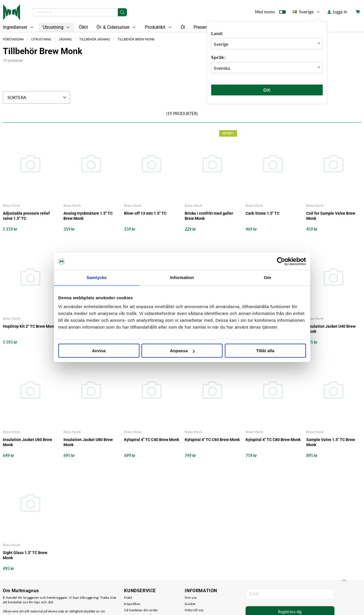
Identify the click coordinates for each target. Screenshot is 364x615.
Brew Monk (12, 205)
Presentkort (205, 27)
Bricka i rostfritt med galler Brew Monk (209, 216)
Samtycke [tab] (97, 277)
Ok (267, 90)
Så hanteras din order (141, 610)
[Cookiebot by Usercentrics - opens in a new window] (281, 261)
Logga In (337, 12)
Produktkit (159, 27)
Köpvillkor (132, 604)
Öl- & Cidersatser (117, 27)
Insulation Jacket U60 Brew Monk (27, 442)
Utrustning (57, 27)
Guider (190, 604)
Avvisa (99, 351)
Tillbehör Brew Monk (136, 39)
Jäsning (65, 39)
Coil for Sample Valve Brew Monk (331, 216)
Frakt (128, 597)
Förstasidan (13, 39)
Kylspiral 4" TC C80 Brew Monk (273, 440)
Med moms (270, 13)
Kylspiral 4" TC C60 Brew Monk (212, 440)
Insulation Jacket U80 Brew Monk (88, 442)
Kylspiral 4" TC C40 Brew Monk (152, 440)
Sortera (37, 97)
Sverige (307, 12)
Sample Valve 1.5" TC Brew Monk (331, 442)
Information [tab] (182, 277)
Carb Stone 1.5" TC (263, 213)
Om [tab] (267, 277)
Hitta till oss (194, 610)
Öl (183, 27)
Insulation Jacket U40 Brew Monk (331, 329)
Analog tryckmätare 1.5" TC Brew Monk (88, 216)
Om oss (191, 597)
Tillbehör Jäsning (95, 39)
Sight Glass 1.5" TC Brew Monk (25, 555)
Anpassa (182, 351)
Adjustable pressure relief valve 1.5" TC (26, 216)
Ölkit (83, 27)
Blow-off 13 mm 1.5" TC (145, 213)
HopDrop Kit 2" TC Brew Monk (29, 326)
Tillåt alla (265, 351)
